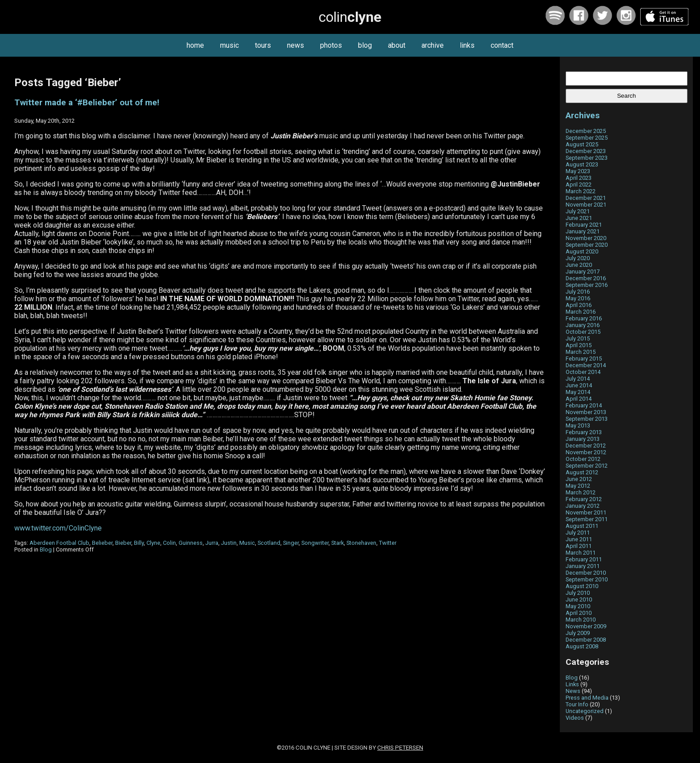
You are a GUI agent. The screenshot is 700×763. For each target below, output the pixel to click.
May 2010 (578, 606)
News (573, 691)
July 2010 (578, 593)
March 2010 (581, 620)
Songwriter (315, 543)
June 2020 (579, 265)
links (467, 45)
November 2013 (586, 412)
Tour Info (577, 704)
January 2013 (583, 439)
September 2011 (587, 519)
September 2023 (587, 158)
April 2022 (579, 185)
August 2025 (582, 144)
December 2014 (586, 365)
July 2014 (578, 379)
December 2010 (586, 573)
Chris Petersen (400, 748)
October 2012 (583, 459)
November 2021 (586, 205)
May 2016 (578, 298)
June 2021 (579, 218)
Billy (139, 543)
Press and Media (587, 698)
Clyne (153, 543)
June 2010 (579, 599)
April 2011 (579, 546)
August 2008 (582, 646)
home (195, 45)
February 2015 (584, 359)
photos (331, 45)
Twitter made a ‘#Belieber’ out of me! (87, 103)
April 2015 (579, 345)
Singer (291, 543)
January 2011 (583, 566)
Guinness (191, 543)
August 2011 (582, 526)
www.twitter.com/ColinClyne (58, 528)
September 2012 (587, 466)
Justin (229, 543)
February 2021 (584, 225)
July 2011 (578, 533)
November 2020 (586, 238)
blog (365, 45)
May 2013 (578, 425)
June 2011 (579, 539)
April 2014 (579, 399)
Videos (575, 718)
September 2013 (587, 419)
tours (263, 45)
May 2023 (578, 171)
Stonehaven (361, 543)
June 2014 (579, 385)
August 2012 (582, 472)
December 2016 (586, 278)
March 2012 (581, 492)
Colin (169, 543)
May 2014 (578, 392)
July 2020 (578, 258)
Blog (46, 549)
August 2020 (582, 251)
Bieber (123, 543)
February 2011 (584, 559)
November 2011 (586, 512)
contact (502, 45)
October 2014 (583, 372)
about (397, 45)
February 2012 (584, 499)
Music (247, 543)
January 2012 (583, 506)
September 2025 (587, 138)
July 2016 (578, 292)
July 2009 (578, 633)
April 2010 (579, 613)
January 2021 (583, 231)
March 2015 (581, 352)
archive (433, 45)
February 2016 (584, 318)
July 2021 (578, 211)
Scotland (269, 543)
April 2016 (579, 305)
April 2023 (579, 178)
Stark (337, 543)
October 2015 (583, 332)
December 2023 (586, 151)
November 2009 (586, 626)
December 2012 (586, 446)
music (229, 45)
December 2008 (586, 640)
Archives (583, 115)
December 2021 (586, 198)
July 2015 (578, 338)
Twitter (388, 543)
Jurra (212, 543)
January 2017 (583, 272)
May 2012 (578, 486)
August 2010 (582, 586)
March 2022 (581, 191)
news (296, 45)
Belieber (102, 543)
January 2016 (583, 325)
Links (572, 684)
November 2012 (586, 452)
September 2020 (587, 245)
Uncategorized (585, 711)
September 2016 (587, 285)
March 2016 (581, 312)
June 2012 (579, 479)
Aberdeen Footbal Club (59, 543)
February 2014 (584, 405)
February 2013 (584, 432)
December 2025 (586, 131)
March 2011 (581, 553)
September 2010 (587, 579)
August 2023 (582, 164)
